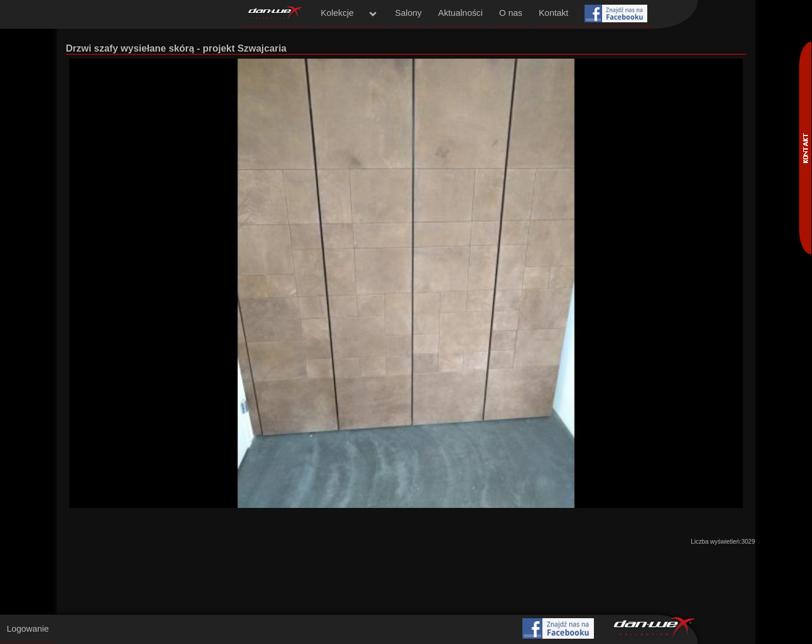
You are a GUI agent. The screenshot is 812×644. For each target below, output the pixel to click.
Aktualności (460, 13)
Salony (408, 13)
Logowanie (28, 629)
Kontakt (553, 13)
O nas (511, 13)
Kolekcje (337, 13)
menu (373, 14)
